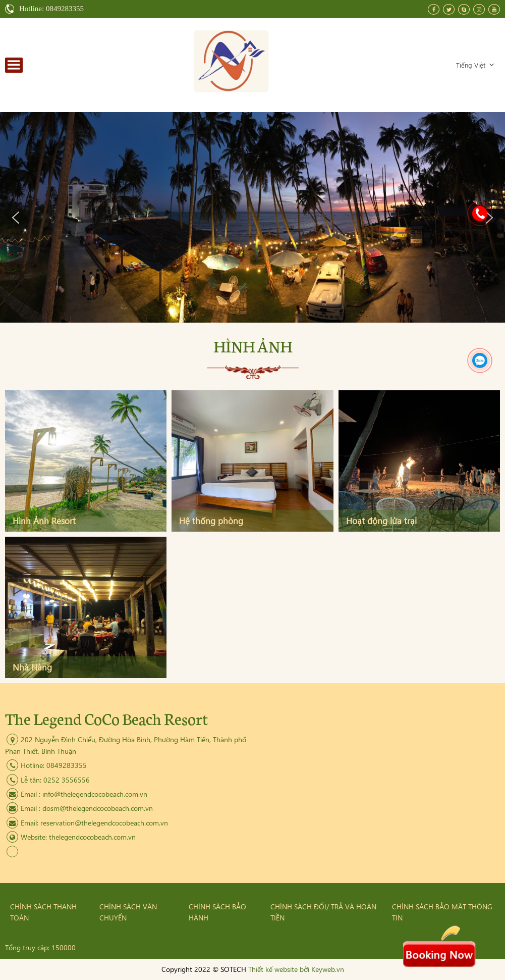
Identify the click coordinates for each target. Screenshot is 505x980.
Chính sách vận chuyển (128, 912)
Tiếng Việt (475, 65)
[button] (16, 218)
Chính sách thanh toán (43, 912)
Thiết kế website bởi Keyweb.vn (296, 969)
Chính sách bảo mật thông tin (442, 912)
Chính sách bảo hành (217, 912)
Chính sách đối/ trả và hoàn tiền (323, 912)
